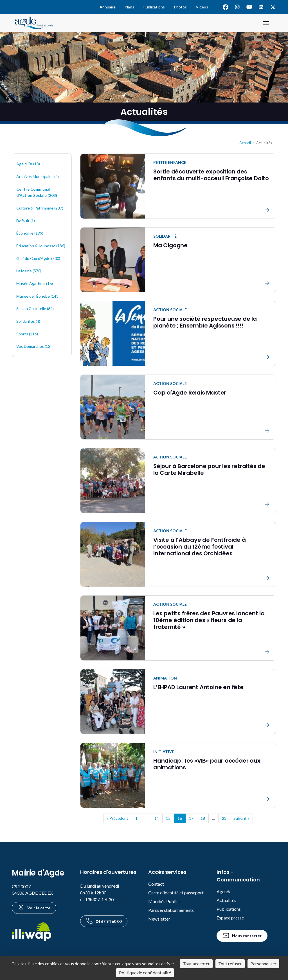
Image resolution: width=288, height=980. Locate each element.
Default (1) (26, 221)
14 (157, 818)
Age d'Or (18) (28, 164)
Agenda (224, 891)
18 (203, 818)
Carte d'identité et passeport (176, 893)
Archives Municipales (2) (38, 176)
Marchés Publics (164, 901)
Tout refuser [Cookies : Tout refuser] (230, 964)
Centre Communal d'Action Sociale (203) (37, 192)
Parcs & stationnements (171, 910)
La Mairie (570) (29, 271)
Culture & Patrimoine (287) (40, 208)
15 (168, 818)
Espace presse (230, 918)
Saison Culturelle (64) (35, 309)
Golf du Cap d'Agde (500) (38, 258)
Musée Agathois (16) (35, 283)
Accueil (245, 143)
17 (191, 818)
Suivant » (241, 818)
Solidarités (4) (28, 321)
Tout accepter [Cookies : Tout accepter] (196, 964)
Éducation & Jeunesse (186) (41, 246)
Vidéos (202, 7)
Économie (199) (30, 233)
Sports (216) (27, 334)
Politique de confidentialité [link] (145, 973)
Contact (156, 884)
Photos (180, 7)
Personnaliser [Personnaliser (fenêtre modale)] (263, 964)
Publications (154, 7)
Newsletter (159, 919)
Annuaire (108, 7)
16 (180, 818)
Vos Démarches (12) (34, 346)
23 (224, 818)
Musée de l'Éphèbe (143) (38, 296)
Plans (129, 7)
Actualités (226, 900)
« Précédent (118, 818)
